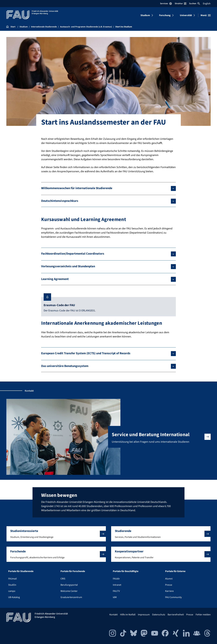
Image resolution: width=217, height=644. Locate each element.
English (207, 4)
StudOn (12, 585)
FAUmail (12, 579)
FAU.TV (116, 591)
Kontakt (114, 615)
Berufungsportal (69, 585)
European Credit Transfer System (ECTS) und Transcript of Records (86, 353)
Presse (169, 585)
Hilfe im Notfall (128, 615)
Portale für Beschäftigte (126, 571)
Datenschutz (159, 615)
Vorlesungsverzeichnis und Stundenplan (68, 266)
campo (12, 591)
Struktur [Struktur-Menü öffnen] (180, 4)
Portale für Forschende (73, 571)
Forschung (165, 15)
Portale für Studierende (21, 571)
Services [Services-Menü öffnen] (166, 4)
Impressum (144, 615)
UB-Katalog (14, 597)
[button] (56, 534)
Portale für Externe (175, 571)
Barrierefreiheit (176, 615)
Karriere (169, 591)
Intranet (117, 585)
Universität (186, 15)
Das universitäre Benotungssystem (65, 366)
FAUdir (116, 579)
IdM (115, 597)
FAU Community (173, 597)
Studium (145, 15)
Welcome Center (69, 591)
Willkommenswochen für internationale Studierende (77, 188)
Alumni (169, 579)
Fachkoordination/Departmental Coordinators (73, 254)
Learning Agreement (55, 279)
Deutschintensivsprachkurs (60, 201)
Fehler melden (203, 615)
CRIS (63, 579)
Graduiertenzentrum (71, 597)
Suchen (195, 4)
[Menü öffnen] (206, 15)
